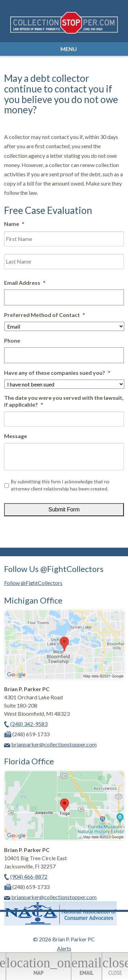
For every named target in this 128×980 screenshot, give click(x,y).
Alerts (64, 948)
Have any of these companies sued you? (57, 373)
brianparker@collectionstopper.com (54, 744)
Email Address (25, 283)
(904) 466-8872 (29, 876)
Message (16, 436)
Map (38, 966)
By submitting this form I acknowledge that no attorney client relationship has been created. (60, 485)
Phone (12, 340)
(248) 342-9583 (29, 724)
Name (14, 224)
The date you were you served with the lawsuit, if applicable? (64, 401)
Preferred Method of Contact (45, 315)
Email (87, 966)
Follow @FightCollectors (33, 583)
